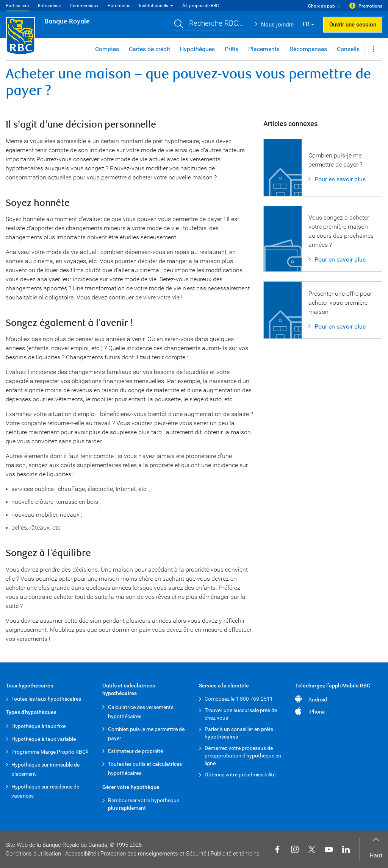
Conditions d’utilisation (33, 854)
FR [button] (306, 24)
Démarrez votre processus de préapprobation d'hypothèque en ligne (243, 756)
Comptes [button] (107, 49)
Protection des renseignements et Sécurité (153, 854)
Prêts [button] (232, 49)
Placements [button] (264, 49)
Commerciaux (84, 6)
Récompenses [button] (308, 49)
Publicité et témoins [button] (235, 854)
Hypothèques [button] (197, 49)
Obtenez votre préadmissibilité (240, 774)
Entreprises (49, 6)
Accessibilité (81, 854)
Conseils (348, 49)
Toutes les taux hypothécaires (46, 699)
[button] (209, 25)
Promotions (370, 6)
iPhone (317, 712)
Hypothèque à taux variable (44, 739)
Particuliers (17, 6)
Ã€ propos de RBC (201, 6)
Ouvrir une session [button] (353, 25)
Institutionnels (154, 6)
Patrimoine (119, 6)
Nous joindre (277, 25)
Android (318, 700)
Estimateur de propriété (135, 751)
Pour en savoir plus (340, 179)
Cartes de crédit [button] (149, 49)
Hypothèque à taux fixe (38, 726)
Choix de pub (322, 6)
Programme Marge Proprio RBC (50, 752)
